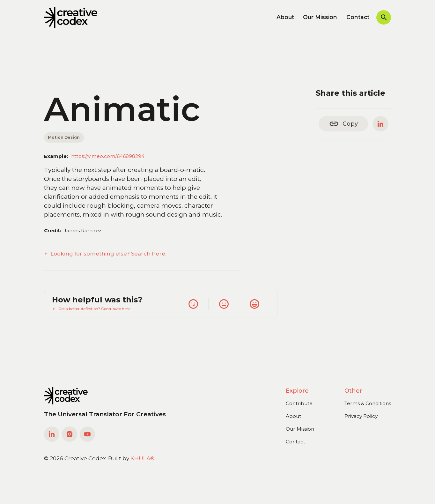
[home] (71, 17)
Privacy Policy (361, 416)
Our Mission (320, 17)
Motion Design (64, 137)
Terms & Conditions (368, 403)
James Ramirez (83, 230)
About (285, 17)
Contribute (299, 403)
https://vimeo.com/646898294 (108, 156)
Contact (358, 17)
